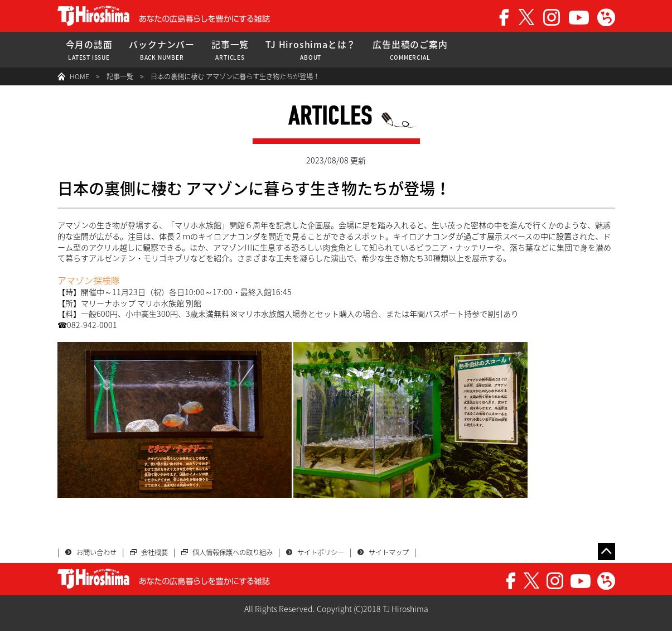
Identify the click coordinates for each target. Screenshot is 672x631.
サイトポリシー (321, 552)
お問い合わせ (96, 552)
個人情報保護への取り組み (233, 552)
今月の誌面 (89, 50)
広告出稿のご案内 (410, 50)
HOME (79, 76)
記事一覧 (230, 50)
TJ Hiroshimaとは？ (311, 50)
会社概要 (154, 552)
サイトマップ (389, 552)
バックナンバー (162, 50)
